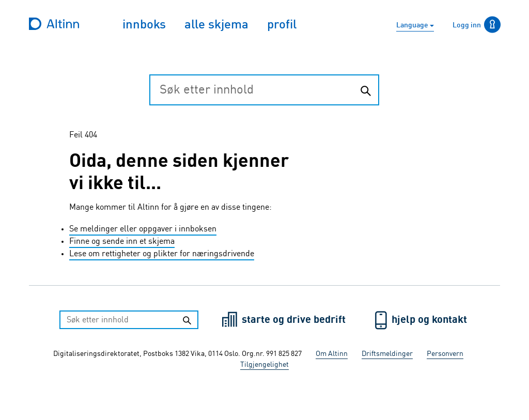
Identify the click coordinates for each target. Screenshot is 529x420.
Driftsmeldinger (387, 354)
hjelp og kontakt (429, 320)
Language (413, 25)
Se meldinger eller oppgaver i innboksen (143, 229)
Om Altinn (332, 354)
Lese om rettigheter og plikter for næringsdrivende (162, 254)
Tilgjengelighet (264, 365)
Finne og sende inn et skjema (122, 242)
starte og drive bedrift (295, 320)
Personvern (445, 354)
